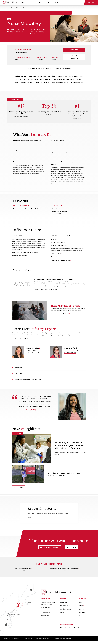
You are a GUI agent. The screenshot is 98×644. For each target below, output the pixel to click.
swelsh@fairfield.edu (70, 353)
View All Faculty (21, 339)
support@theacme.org (59, 286)
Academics (64, 602)
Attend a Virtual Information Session (39, 68)
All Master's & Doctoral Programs (19, 8)
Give (57, 2)
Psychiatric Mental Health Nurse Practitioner (64, 569)
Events (81, 609)
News (81, 606)
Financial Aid (55, 257)
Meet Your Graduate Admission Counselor (25, 252)
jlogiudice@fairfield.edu (33, 353)
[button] (89, 3)
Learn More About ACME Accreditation (45, 289)
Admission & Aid (65, 609)
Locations (45, 616)
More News (19, 487)
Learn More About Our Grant (60, 314)
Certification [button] (19, 373)
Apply (49, 2)
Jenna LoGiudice (33, 348)
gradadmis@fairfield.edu (59, 211)
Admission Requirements (20, 256)
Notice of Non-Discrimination (63, 638)
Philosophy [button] (19, 368)
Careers (82, 616)
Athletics (82, 612)
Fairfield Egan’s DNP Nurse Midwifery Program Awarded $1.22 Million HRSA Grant (69, 445)
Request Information (74, 57)
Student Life (64, 606)
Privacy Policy (28, 638)
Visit (40, 2)
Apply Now (74, 50)
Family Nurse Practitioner (23, 569)
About (62, 612)
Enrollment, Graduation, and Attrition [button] (28, 379)
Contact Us (46, 613)
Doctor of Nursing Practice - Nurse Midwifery (27, 209)
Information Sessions (50, 547)
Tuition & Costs (56, 254)
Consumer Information (43, 638)
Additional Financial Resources (60, 260)
